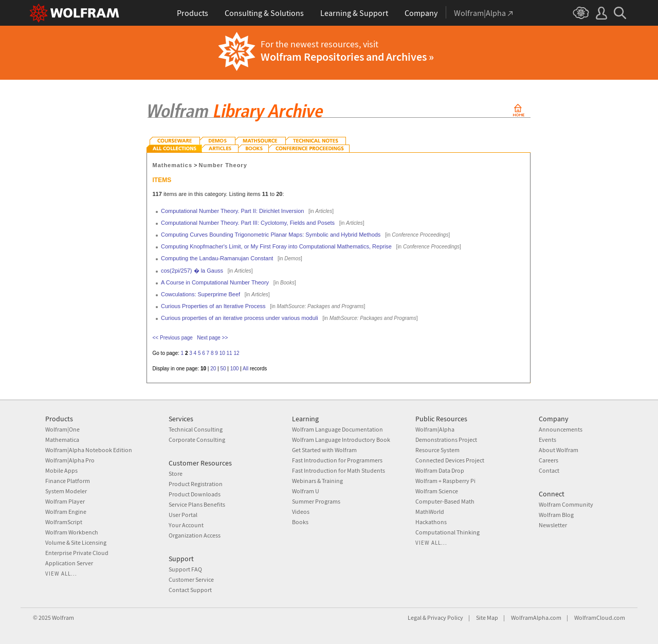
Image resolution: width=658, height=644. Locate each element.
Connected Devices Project (450, 460)
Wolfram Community (566, 504)
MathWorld (430, 512)
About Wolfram (559, 450)
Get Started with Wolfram (324, 450)
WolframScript (64, 522)
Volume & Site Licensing (76, 542)
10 (222, 353)
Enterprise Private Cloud (77, 553)
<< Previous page (173, 338)
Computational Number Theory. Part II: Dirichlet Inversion (232, 211)
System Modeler (66, 491)
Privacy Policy (445, 618)
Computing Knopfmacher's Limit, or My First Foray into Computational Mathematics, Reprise (276, 246)
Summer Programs (316, 501)
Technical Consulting (196, 429)
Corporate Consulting (197, 440)
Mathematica (62, 440)
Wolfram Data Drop (440, 470)
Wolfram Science (437, 491)
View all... (61, 574)
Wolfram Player (65, 501)
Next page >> (212, 338)
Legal (415, 618)
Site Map (487, 618)
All (245, 369)
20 (213, 369)
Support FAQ (185, 569)
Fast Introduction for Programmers (337, 460)
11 (230, 353)
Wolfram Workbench (72, 532)
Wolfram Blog (556, 515)
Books (300, 522)
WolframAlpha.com (536, 618)
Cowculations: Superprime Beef (200, 294)
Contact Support (190, 590)
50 (223, 369)
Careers (549, 460)
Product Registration (196, 484)
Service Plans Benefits (197, 504)
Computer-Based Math (445, 501)
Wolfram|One (62, 429)
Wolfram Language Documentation (337, 429)
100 (235, 369)
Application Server (69, 563)
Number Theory (223, 165)
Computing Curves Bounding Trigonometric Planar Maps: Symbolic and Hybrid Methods (271, 235)
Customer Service (191, 579)
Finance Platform (68, 481)
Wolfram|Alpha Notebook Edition (89, 450)
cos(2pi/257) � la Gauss (192, 271)
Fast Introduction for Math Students (339, 470)
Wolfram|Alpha (435, 429)
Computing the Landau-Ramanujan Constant (217, 258)
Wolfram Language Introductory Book (341, 440)
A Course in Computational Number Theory (215, 282)
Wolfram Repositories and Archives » (347, 57)
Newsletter (553, 525)
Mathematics (173, 165)
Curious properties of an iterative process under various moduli (240, 318)
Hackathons (431, 522)
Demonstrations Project (446, 440)
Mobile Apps (61, 470)
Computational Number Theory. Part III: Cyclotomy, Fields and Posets (248, 223)
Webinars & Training (317, 481)
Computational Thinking (447, 532)
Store (176, 473)
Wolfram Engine (66, 512)
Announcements (561, 429)
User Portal (183, 515)
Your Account (186, 525)
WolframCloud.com (600, 618)
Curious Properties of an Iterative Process (213, 306)
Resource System (437, 450)
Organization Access (195, 535)
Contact (549, 470)
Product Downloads (195, 494)
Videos (301, 512)
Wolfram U (306, 491)
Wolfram (63, 618)
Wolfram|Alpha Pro (70, 460)
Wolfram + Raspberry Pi (445, 481)
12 (236, 353)
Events (547, 440)
